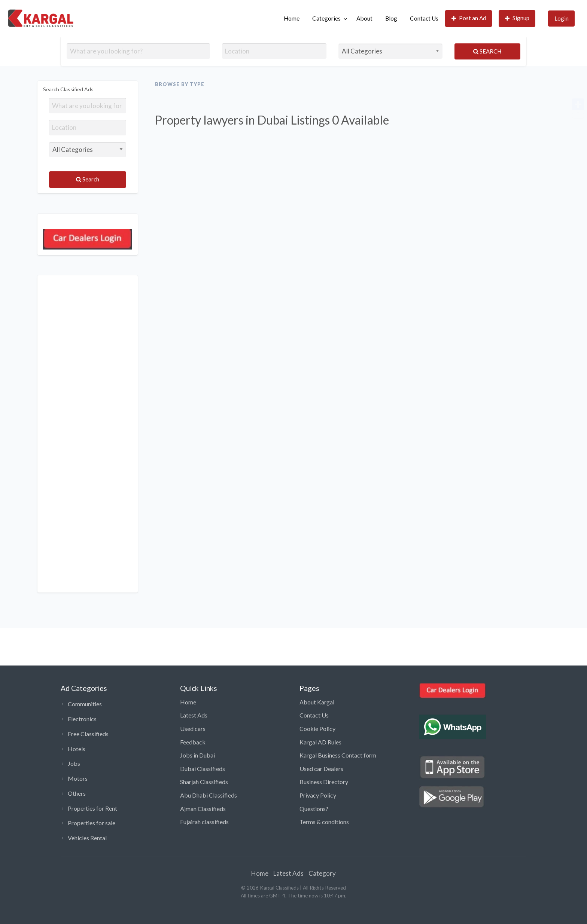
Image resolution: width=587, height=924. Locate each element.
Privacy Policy (318, 795)
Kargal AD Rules (320, 742)
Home (292, 18)
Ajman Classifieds (203, 809)
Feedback (193, 742)
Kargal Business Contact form (338, 755)
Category (322, 873)
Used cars (193, 729)
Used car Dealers (321, 769)
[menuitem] (292, 19)
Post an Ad (469, 18)
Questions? (314, 809)
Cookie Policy (317, 729)
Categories (326, 18)
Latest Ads (194, 715)
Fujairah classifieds (204, 822)
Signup (517, 18)
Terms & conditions (324, 822)
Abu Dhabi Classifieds (209, 795)
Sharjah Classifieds (204, 782)
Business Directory (324, 782)
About (364, 18)
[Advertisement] (88, 434)
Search (487, 51)
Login (562, 18)
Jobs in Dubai (197, 755)
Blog (391, 18)
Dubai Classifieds (203, 769)
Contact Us (424, 18)
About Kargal (317, 702)
